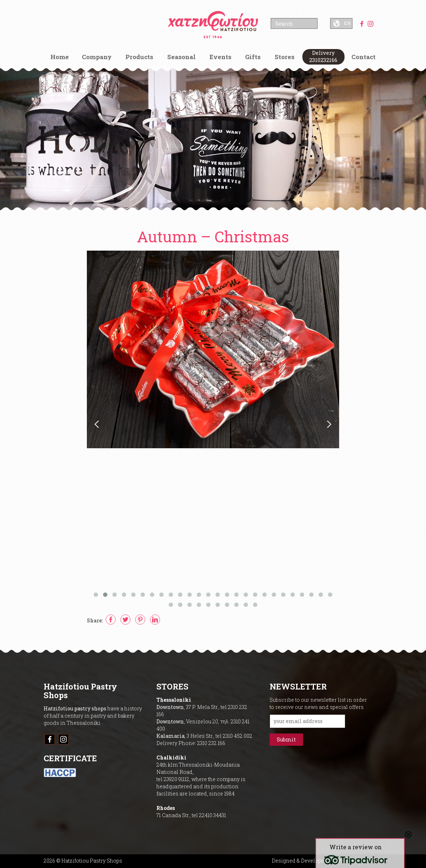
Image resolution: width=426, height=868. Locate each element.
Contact (363, 57)
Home (60, 57)
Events (220, 57)
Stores (285, 57)
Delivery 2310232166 (323, 56)
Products (139, 57)
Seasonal (181, 57)
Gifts (253, 57)
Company (97, 57)
